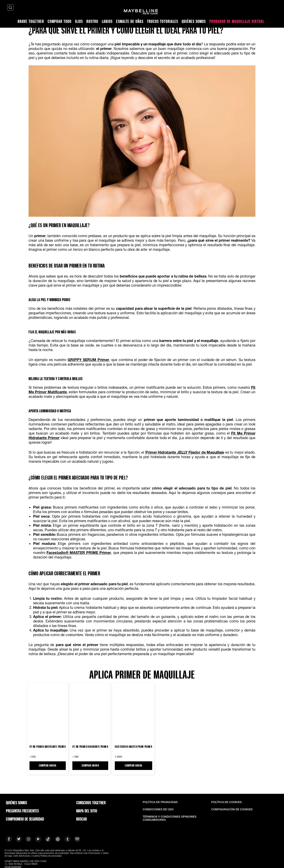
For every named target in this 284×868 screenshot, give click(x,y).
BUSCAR (82, 819)
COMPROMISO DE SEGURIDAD (25, 819)
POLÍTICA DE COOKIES (226, 802)
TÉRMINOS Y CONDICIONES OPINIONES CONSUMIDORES (170, 818)
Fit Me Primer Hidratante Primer (90, 747)
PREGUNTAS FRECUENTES (22, 811)
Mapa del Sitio (87, 811)
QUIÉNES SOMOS (16, 803)
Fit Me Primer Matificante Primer (48, 747)
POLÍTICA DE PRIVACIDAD (160, 802)
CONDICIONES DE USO (158, 809)
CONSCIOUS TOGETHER (91, 803)
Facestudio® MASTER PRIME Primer (133, 747)
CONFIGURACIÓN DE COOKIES (232, 809)
